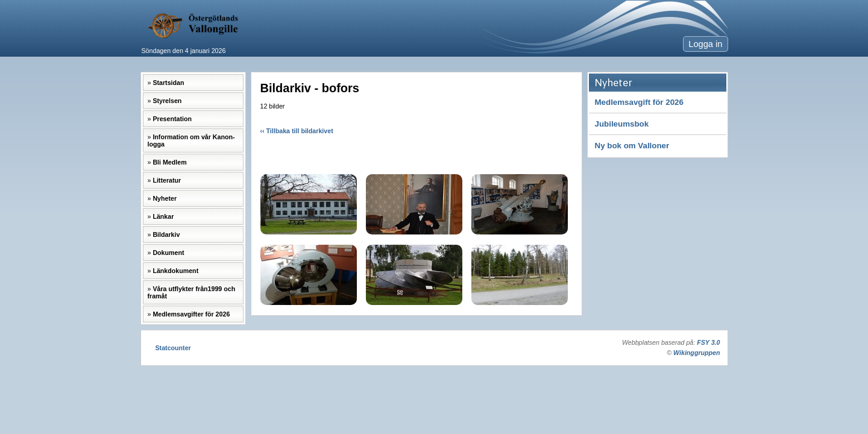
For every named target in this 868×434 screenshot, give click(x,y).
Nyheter (165, 198)
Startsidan (168, 83)
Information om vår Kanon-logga (191, 140)
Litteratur (167, 180)
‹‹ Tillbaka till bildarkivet (297, 131)
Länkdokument (175, 271)
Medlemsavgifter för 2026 (191, 314)
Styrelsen (167, 101)
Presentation (172, 119)
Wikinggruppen (697, 353)
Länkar (163, 216)
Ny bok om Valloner (632, 146)
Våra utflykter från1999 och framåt (192, 292)
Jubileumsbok (622, 124)
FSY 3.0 (708, 342)
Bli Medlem (169, 162)
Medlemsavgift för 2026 (639, 102)
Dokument (168, 253)
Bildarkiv (166, 234)
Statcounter (173, 348)
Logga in (705, 44)
